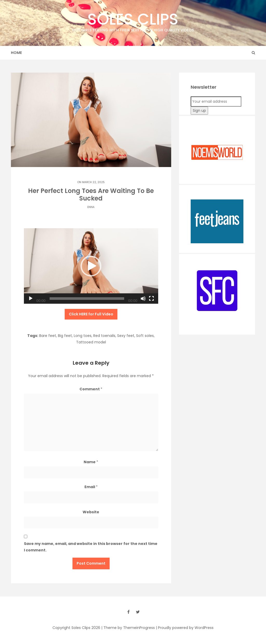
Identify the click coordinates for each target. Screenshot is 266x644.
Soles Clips (133, 21)
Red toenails (104, 336)
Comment (91, 389)
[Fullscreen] (151, 299)
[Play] (31, 299)
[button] (91, 266)
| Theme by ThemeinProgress (128, 628)
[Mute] (143, 299)
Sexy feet (126, 336)
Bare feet (48, 336)
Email (91, 487)
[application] (91, 266)
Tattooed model (91, 342)
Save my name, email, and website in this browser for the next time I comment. (91, 547)
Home (16, 53)
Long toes (83, 336)
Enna (91, 207)
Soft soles (145, 336)
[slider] (87, 299)
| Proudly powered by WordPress (185, 628)
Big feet (65, 336)
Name (91, 462)
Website (91, 512)
